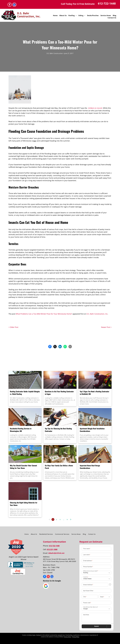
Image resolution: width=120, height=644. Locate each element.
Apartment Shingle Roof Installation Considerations (92, 430)
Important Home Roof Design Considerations (90, 467)
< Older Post (13, 327)
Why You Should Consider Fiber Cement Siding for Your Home (23, 467)
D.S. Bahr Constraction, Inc (97, 314)
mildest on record (95, 108)
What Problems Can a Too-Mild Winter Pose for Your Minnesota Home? (44, 314)
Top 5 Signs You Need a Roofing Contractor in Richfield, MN (95, 393)
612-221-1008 (52, 549)
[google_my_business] (14, 5)
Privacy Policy (76, 637)
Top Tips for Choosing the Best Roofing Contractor (58, 430)
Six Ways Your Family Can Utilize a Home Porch (59, 467)
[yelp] (48, 577)
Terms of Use (67, 637)
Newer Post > (106, 327)
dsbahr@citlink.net (56, 553)
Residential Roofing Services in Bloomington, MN (21, 430)
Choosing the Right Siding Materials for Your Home (24, 504)
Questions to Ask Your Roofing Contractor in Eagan (59, 393)
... (64, 520)
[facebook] (10, 5)
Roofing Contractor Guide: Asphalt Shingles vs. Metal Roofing (25, 393)
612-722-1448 (107, 3)
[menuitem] (55, 15)
